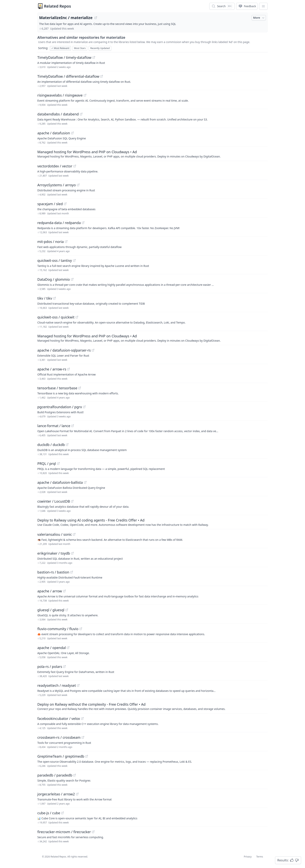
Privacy (248, 857)
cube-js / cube (49, 813)
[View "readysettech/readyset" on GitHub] (78, 685)
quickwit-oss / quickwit (56, 317)
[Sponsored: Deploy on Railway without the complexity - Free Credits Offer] (152, 706)
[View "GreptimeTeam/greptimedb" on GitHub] (87, 756)
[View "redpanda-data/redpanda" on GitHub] (83, 223)
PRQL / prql (47, 463)
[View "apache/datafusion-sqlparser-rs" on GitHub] (93, 350)
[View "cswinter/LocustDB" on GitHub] (72, 501)
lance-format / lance (54, 426)
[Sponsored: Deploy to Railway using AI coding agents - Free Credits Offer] (152, 522)
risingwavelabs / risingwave (60, 95)
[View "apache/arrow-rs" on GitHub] (68, 369)
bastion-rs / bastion (53, 572)
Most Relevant (60, 48)
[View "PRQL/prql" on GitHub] (58, 463)
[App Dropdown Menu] (263, 6)
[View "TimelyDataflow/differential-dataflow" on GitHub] (102, 76)
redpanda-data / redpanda (59, 223)
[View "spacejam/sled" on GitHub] (65, 204)
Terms (260, 857)
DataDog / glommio (54, 279)
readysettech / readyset (57, 685)
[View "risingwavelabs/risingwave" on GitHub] (85, 95)
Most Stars (80, 48)
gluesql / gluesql (51, 610)
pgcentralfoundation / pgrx (60, 407)
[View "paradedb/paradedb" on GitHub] (74, 775)
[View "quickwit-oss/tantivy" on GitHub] (74, 260)
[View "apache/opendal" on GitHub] (68, 648)
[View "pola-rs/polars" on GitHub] (64, 667)
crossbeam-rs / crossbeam (59, 737)
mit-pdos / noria (51, 242)
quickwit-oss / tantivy (55, 260)
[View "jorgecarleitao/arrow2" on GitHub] (77, 794)
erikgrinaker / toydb (54, 553)
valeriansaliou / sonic (55, 534)
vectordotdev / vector (55, 166)
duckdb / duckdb (51, 445)
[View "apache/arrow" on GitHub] (64, 591)
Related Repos (57, 6)
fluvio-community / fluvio (58, 629)
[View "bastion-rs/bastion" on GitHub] (72, 572)
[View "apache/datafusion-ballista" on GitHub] (85, 482)
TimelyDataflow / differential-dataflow (68, 76)
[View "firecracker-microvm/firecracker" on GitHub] (93, 832)
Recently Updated (100, 48)
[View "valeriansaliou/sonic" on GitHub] (74, 534)
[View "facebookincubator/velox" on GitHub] (82, 718)
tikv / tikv (45, 298)
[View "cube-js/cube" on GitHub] (62, 813)
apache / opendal (52, 648)
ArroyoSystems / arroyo (57, 185)
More (259, 18)
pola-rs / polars (50, 667)
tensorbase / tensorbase (57, 388)
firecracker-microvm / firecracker (64, 832)
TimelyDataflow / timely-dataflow (64, 57)
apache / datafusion (54, 133)
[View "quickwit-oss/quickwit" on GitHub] (77, 317)
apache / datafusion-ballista (60, 482)
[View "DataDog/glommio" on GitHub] (72, 279)
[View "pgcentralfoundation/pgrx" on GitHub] (84, 407)
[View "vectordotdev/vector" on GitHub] (75, 166)
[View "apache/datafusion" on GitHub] (72, 133)
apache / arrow (50, 591)
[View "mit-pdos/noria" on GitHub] (66, 242)
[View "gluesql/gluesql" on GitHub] (67, 610)
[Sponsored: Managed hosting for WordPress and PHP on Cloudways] (152, 154)
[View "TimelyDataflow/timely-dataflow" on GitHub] (94, 57)
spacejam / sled (50, 204)
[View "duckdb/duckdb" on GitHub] (67, 445)
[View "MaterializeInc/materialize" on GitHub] (96, 18)
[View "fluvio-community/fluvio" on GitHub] (81, 629)
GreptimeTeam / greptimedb (61, 756)
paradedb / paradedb (55, 775)
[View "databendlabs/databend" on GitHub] (81, 114)
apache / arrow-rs (52, 369)
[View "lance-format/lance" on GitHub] (73, 426)
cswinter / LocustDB (54, 501)
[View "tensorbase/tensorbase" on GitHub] (80, 388)
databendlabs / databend (58, 114)
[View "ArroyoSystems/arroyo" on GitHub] (78, 185)
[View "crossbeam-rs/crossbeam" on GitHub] (83, 737)
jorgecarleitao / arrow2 (56, 794)
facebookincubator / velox (59, 718)
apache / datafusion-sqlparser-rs (64, 350)
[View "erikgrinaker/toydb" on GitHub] (72, 553)
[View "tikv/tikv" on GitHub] (54, 298)
